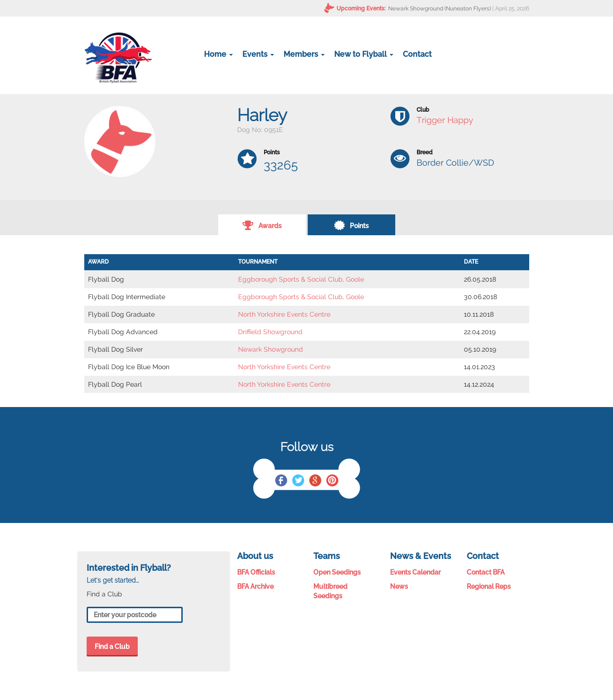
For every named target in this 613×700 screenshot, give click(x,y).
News (399, 586)
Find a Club (112, 647)
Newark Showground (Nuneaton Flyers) (440, 9)
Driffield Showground (270, 332)
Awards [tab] (262, 225)
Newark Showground (271, 349)
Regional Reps (489, 586)
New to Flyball (364, 54)
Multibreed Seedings (330, 591)
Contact (417, 54)
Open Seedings (337, 572)
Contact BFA (486, 572)
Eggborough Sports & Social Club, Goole (301, 279)
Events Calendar (415, 572)
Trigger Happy (445, 120)
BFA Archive (255, 586)
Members (304, 54)
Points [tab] (351, 225)
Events (258, 54)
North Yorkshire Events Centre (284, 314)
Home (218, 54)
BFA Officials (256, 572)
